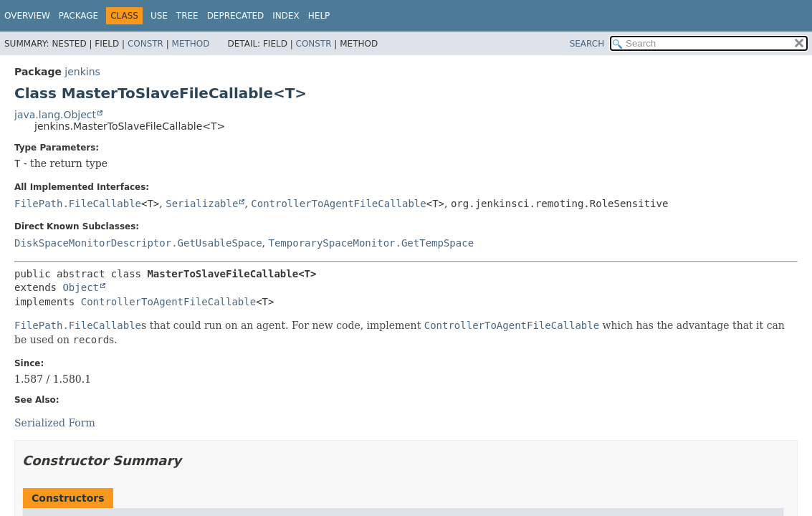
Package (78, 16)
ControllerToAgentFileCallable (338, 204)
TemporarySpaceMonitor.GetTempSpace (371, 243)
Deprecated (236, 16)
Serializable (202, 204)
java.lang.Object (55, 115)
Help (319, 16)
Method (191, 44)
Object (81, 287)
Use (159, 16)
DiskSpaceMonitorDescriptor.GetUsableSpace (138, 243)
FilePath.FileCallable (78, 204)
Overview (27, 16)
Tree (187, 16)
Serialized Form (55, 423)
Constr (145, 44)
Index (286, 16)
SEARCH (587, 44)
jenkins (82, 72)
